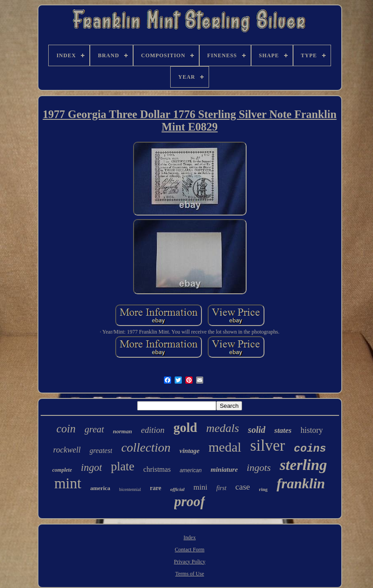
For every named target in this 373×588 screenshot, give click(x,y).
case (243, 487)
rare (156, 488)
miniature (224, 470)
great (94, 429)
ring (264, 489)
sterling (303, 465)
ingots (259, 467)
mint (68, 483)
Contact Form (189, 550)
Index (190, 537)
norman (123, 431)
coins (310, 449)
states (283, 430)
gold (185, 427)
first (221, 488)
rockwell (67, 450)
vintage (190, 451)
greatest (101, 451)
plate (122, 466)
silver (268, 446)
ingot (91, 467)
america (100, 488)
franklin (301, 483)
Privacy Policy (189, 562)
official (177, 489)
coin (66, 429)
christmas (157, 469)
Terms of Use (189, 574)
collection (146, 447)
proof (190, 501)
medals (222, 428)
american (191, 470)
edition (153, 430)
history (312, 430)
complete (62, 470)
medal (225, 447)
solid (257, 430)
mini (200, 487)
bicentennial (130, 489)
